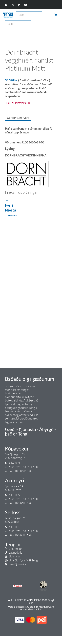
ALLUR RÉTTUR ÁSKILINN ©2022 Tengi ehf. (31, 601)
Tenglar (13, 544)
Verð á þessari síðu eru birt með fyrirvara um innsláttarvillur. (31, 608)
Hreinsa (12, 216)
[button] (48, 15)
